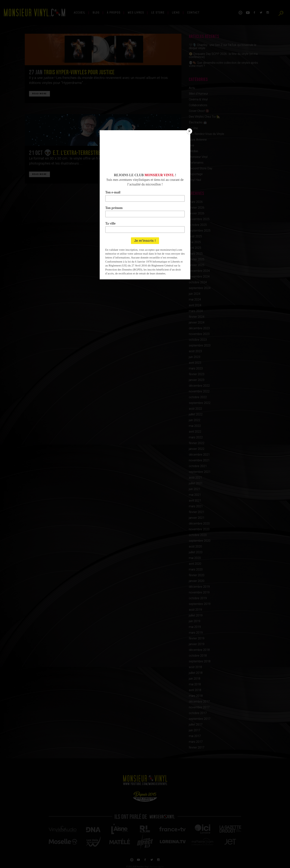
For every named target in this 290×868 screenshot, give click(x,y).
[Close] (189, 131)
